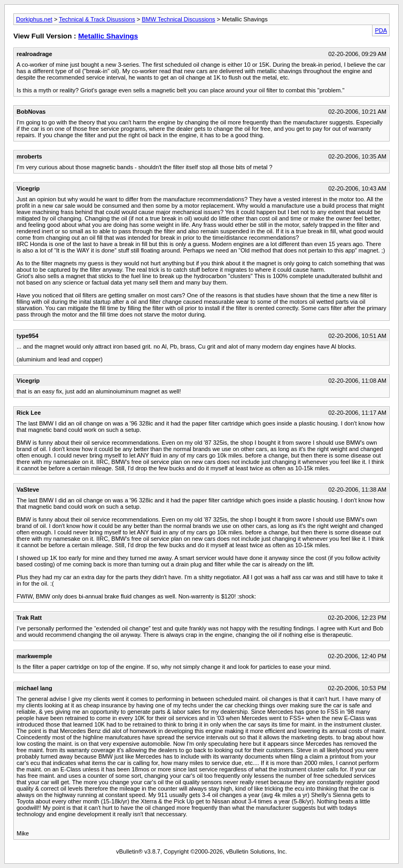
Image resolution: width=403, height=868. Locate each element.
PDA (381, 30)
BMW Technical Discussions (178, 19)
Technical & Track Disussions (97, 19)
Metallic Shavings (108, 36)
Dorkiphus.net (34, 19)
